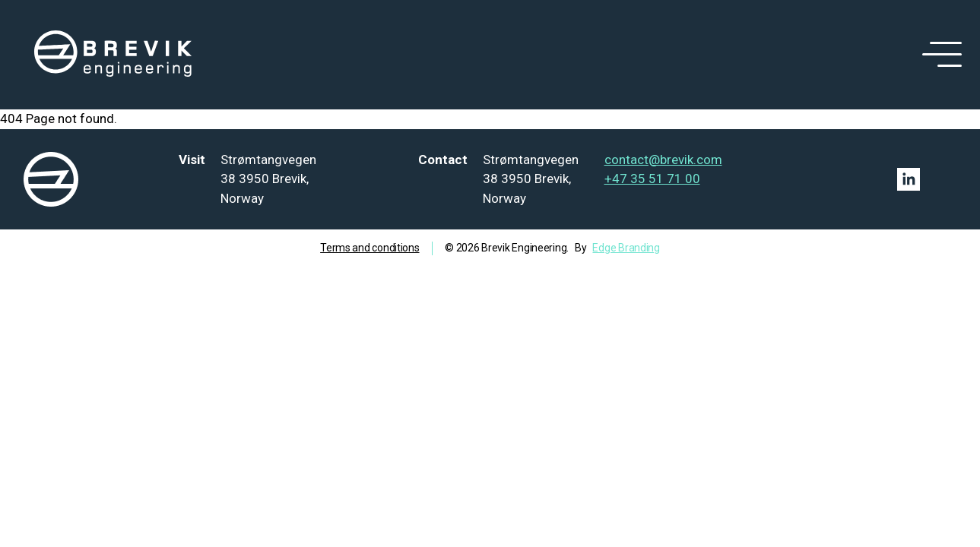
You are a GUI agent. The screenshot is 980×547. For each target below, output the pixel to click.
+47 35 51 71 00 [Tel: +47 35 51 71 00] (652, 179)
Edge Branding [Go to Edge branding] (626, 248)
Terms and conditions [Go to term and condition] (369, 248)
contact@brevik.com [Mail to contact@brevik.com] (663, 160)
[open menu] (939, 55)
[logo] (113, 55)
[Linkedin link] (909, 179)
